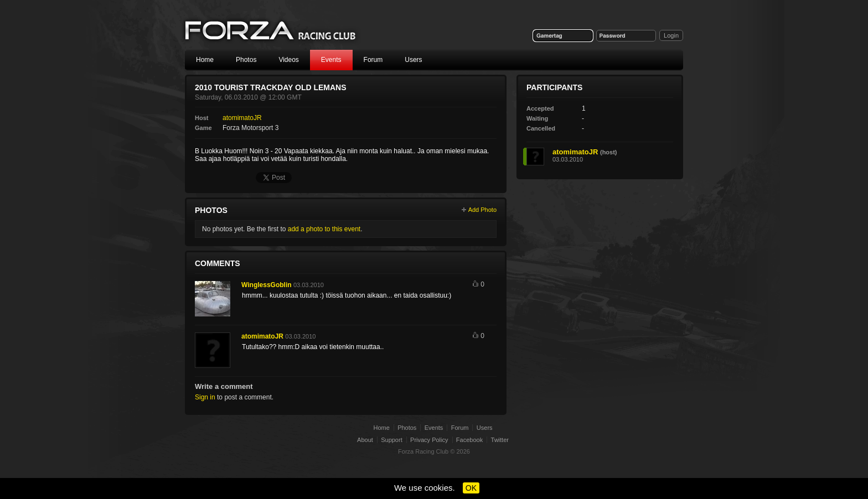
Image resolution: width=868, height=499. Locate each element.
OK (471, 488)
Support (392, 440)
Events (331, 60)
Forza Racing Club (271, 31)
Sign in (205, 397)
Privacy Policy (429, 440)
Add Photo (482, 210)
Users (413, 60)
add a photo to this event (324, 229)
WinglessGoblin (267, 285)
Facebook (469, 440)
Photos (246, 60)
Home (205, 60)
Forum (373, 60)
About (365, 440)
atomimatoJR (242, 118)
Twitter (500, 440)
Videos (288, 60)
